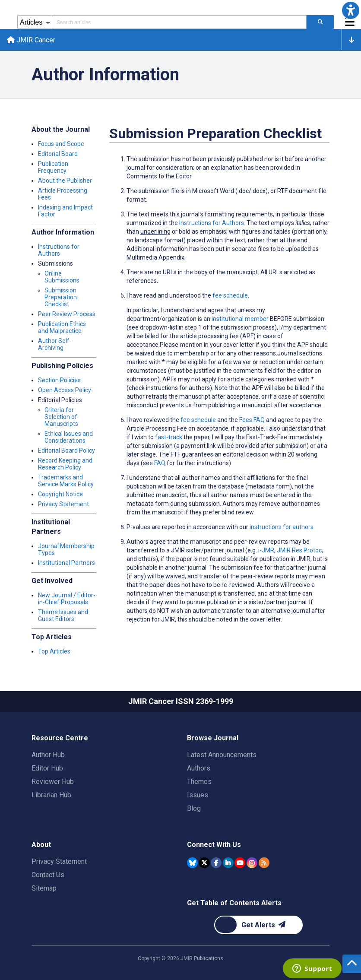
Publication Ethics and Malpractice (62, 327)
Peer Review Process (67, 314)
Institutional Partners (66, 563)
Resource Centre (60, 738)
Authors (199, 768)
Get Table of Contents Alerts (234, 903)
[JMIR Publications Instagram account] (252, 863)
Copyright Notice (60, 494)
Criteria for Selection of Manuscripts (61, 417)
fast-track (169, 437)
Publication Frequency (53, 167)
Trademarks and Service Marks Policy (66, 481)
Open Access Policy (65, 390)
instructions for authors (282, 527)
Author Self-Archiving (55, 344)
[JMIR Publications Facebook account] (216, 863)
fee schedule (198, 420)
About (41, 845)
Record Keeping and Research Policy (65, 464)
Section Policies (59, 380)
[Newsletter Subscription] (258, 925)
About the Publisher (65, 181)
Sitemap (44, 888)
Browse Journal (213, 738)
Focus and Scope (61, 144)
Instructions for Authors (59, 250)
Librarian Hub (51, 795)
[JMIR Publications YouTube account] (240, 863)
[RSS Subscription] (264, 863)
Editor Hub (47, 768)
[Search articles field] (179, 22)
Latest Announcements (222, 755)
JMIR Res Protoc (299, 550)
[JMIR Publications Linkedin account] (228, 863)
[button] (351, 10)
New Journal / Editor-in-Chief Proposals (67, 599)
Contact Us (48, 875)
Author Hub (48, 755)
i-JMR (266, 550)
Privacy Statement (63, 504)
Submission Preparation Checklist (61, 297)
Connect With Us (214, 845)
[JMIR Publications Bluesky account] (192, 863)
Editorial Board (58, 154)
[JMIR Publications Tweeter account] (204, 863)
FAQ (160, 463)
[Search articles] (320, 22)
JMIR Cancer (31, 40)
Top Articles (54, 651)
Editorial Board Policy (66, 450)
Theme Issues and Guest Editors (63, 615)
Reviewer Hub (53, 782)
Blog (194, 808)
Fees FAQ (252, 420)
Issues (198, 795)
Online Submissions (62, 277)
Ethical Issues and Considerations (69, 437)
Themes (199, 782)
